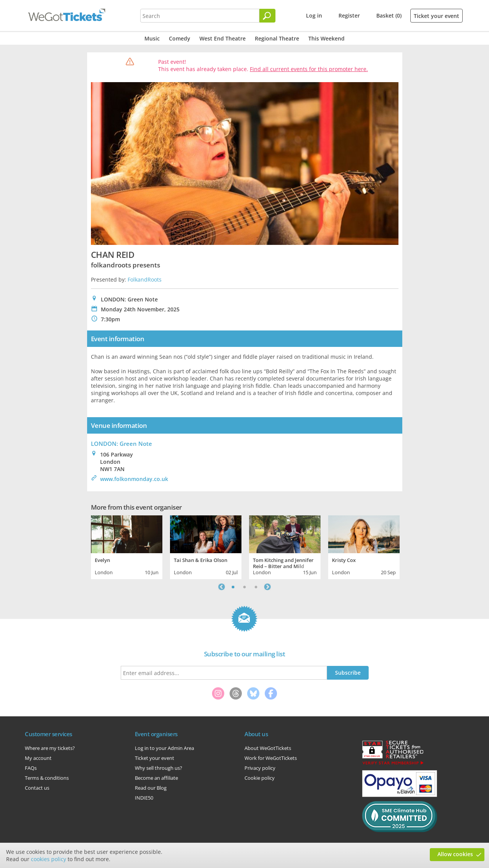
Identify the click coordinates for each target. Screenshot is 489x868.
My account (38, 758)
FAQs (31, 768)
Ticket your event (436, 16)
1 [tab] (233, 587)
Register (349, 15)
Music (152, 38)
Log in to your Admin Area (164, 748)
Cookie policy (260, 778)
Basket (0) (389, 15)
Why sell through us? (159, 768)
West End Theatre (223, 38)
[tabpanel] (127, 546)
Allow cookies (455, 854)
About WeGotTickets (268, 748)
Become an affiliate (156, 778)
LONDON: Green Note (121, 444)
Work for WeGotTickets (271, 758)
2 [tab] (244, 587)
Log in (314, 15)
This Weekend (326, 38)
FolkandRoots (145, 279)
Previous (222, 587)
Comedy (180, 38)
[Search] (267, 16)
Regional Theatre (277, 38)
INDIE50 (144, 798)
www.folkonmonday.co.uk (134, 479)
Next (267, 587)
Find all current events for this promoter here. (309, 69)
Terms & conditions (47, 778)
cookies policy (49, 859)
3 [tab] (256, 587)
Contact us (37, 788)
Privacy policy (260, 768)
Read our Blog (151, 788)
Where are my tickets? (50, 748)
